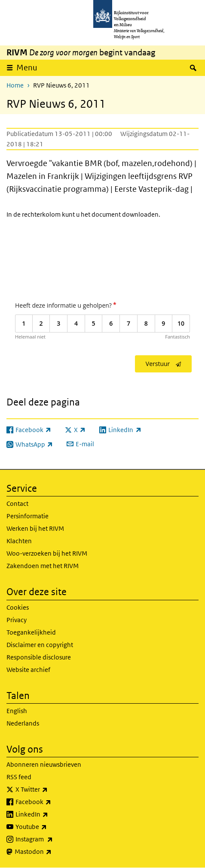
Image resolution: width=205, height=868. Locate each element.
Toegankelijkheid (31, 632)
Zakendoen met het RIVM (43, 566)
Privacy (17, 620)
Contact (17, 504)
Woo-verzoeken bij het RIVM (47, 553)
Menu (27, 68)
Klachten (19, 541)
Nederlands (23, 723)
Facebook (52, 802)
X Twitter (50, 789)
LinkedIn (51, 814)
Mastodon (52, 852)
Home (15, 85)
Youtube (50, 827)
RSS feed (19, 777)
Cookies (18, 607)
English (17, 711)
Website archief (28, 670)
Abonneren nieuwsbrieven (44, 764)
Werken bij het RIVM (35, 528)
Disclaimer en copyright (40, 645)
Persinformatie (28, 516)
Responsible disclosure (39, 657)
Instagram (53, 839)
